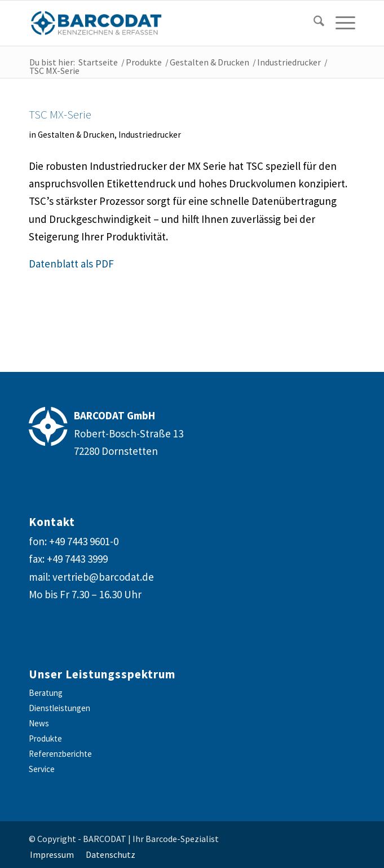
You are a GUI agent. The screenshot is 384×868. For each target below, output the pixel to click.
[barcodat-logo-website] (159, 23)
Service (42, 769)
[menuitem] (310, 23)
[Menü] (340, 23)
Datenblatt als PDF (71, 264)
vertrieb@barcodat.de (103, 577)
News (39, 723)
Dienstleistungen (59, 708)
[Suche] (313, 23)
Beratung (46, 693)
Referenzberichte (60, 754)
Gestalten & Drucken (76, 135)
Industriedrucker (150, 135)
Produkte (45, 738)
